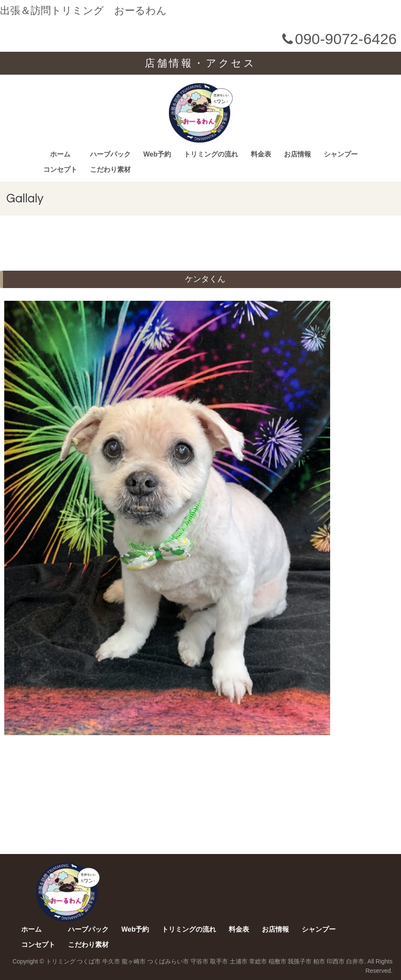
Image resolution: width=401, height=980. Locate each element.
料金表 (261, 154)
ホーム (60, 154)
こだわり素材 (110, 169)
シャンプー (341, 154)
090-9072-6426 (338, 39)
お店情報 (297, 154)
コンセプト (60, 169)
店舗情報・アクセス (200, 63)
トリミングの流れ (211, 154)
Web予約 (157, 154)
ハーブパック (110, 154)
